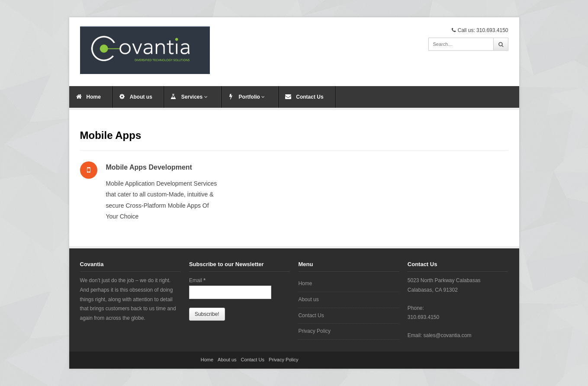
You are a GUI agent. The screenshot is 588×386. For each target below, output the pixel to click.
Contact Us (310, 97)
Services (194, 97)
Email (197, 280)
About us (141, 97)
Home (94, 97)
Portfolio (252, 97)
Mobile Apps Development (149, 167)
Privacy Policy (314, 331)
